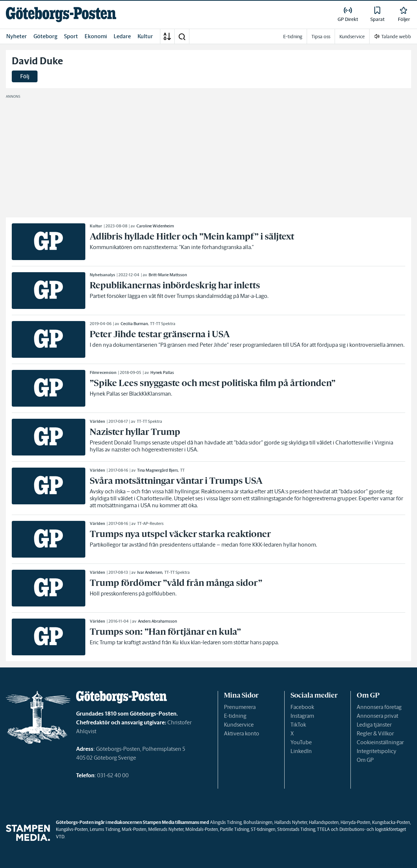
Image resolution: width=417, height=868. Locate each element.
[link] (61, 15)
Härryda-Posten (355, 822)
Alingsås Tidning (226, 822)
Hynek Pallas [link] (162, 372)
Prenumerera (240, 707)
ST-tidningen (263, 829)
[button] (182, 36)
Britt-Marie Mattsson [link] (168, 275)
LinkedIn (301, 751)
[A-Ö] (167, 36)
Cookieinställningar (380, 742)
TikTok (298, 725)
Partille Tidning (234, 829)
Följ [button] (25, 76)
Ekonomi (96, 36)
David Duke (37, 61)
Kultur (145, 36)
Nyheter (17, 36)
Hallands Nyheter (291, 822)
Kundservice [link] (352, 37)
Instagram (302, 716)
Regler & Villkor (375, 733)
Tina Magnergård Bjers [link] (158, 470)
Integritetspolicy (377, 751)
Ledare (122, 36)
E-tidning (235, 716)
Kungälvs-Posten (72, 829)
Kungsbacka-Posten (391, 822)
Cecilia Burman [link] (134, 324)
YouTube (301, 742)
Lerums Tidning (105, 829)
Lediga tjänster (374, 725)
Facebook (302, 707)
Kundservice (239, 725)
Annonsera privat (377, 716)
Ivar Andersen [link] (150, 572)
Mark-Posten (134, 829)
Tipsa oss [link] (321, 37)
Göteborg (45, 36)
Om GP (365, 760)
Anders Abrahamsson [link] (157, 621)
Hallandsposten (324, 822)
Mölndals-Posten (202, 829)
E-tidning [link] (293, 37)
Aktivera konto (242, 733)
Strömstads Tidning (296, 829)
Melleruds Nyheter (166, 829)
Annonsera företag (379, 707)
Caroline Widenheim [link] (155, 226)
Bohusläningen (258, 822)
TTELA (323, 829)
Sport (71, 36)
